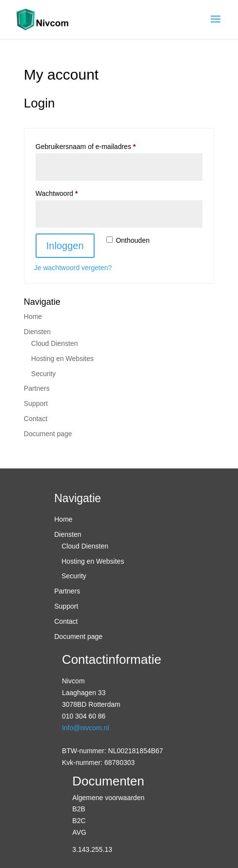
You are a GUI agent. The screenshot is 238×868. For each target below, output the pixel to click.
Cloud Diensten (55, 343)
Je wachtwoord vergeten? (73, 268)
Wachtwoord (67, 192)
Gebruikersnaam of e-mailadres (96, 145)
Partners (37, 388)
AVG (79, 832)
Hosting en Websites (62, 359)
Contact (36, 419)
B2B (79, 809)
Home (33, 317)
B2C (79, 821)
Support (36, 403)
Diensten (37, 332)
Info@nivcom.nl (86, 728)
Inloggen (65, 246)
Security (44, 374)
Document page (48, 434)
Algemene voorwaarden (108, 798)
